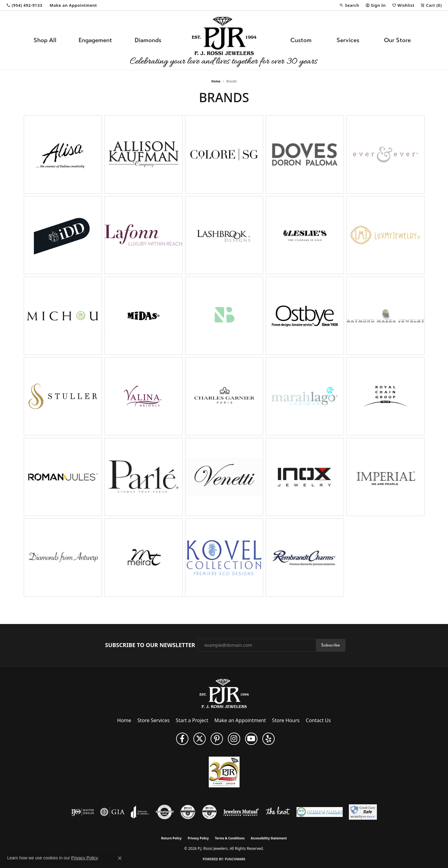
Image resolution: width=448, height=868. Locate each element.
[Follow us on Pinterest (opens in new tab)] (217, 739)
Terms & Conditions (230, 838)
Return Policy (172, 838)
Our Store (397, 40)
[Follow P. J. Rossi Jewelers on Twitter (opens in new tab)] (200, 739)
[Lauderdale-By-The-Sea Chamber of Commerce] (320, 812)
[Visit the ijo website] (83, 812)
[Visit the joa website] (140, 812)
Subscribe (331, 645)
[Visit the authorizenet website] (165, 812)
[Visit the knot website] (278, 812)
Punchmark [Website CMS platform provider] (235, 859)
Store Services (153, 720)
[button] (349, 5)
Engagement (95, 40)
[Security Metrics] (363, 812)
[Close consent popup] (120, 858)
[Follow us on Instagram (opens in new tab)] (234, 739)
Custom (301, 40)
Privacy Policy (198, 838)
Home (216, 81)
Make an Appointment (240, 720)
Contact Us (318, 720)
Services (348, 40)
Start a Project (192, 720)
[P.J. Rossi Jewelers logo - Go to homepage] (224, 40)
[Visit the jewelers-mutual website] (241, 812)
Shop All (45, 40)
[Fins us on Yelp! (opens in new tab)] (268, 739)
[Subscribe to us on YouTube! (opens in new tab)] (251, 739)
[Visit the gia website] (112, 812)
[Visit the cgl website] (209, 812)
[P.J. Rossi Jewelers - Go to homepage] (224, 693)
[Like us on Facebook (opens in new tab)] (182, 739)
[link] (24, 5)
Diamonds (148, 40)
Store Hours (286, 720)
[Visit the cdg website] (188, 812)
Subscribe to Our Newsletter (150, 645)
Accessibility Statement (269, 838)
